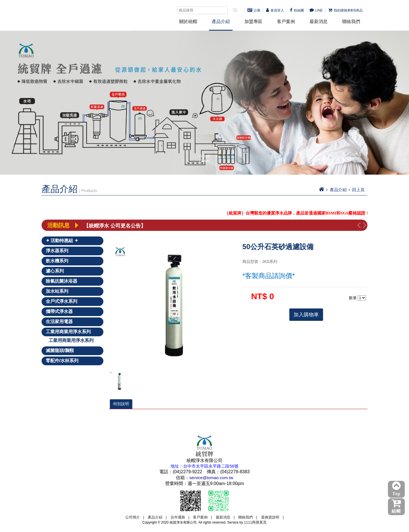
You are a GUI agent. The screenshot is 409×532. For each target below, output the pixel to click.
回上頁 (358, 190)
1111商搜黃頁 (255, 522)
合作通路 (178, 517)
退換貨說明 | (272, 517)
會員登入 (275, 10)
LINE (316, 10)
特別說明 (121, 404)
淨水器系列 (57, 251)
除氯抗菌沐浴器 (62, 281)
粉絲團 (297, 10)
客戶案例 (286, 22)
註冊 (254, 10)
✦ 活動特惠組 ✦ (62, 241)
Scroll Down (204, 158)
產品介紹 (221, 22)
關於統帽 (188, 22)
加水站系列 (57, 291)
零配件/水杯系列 (62, 361)
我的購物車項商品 (346, 10)
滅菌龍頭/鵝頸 (60, 350)
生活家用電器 (59, 322)
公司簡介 (133, 517)
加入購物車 (306, 315)
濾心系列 (55, 271)
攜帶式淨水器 (59, 311)
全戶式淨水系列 (62, 301)
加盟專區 (253, 22)
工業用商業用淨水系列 (68, 332)
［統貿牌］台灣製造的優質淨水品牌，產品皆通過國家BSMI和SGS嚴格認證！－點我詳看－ (315, 213)
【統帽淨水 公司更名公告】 (115, 225)
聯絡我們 (351, 22)
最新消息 (319, 22)
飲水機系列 (57, 261)
